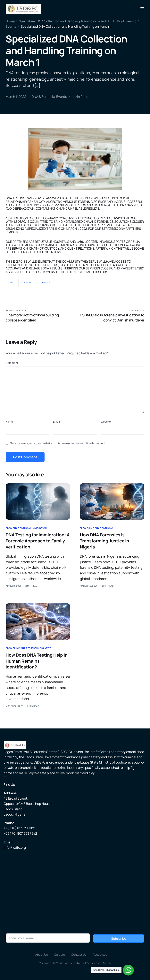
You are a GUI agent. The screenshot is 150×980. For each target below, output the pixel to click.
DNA (11, 282)
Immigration (39, 528)
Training (45, 282)
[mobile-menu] (139, 9)
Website (106, 422)
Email (57, 422)
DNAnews (45, 648)
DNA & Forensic (43, 97)
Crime (90, 528)
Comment (13, 363)
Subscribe (119, 939)
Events (62, 97)
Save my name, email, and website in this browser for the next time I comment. (58, 443)
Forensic (27, 282)
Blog (9, 528)
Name (10, 422)
